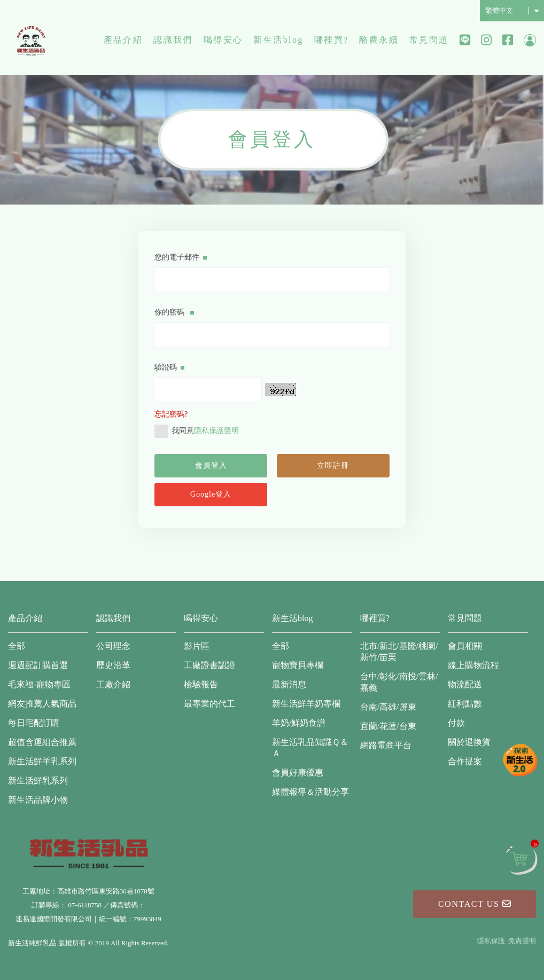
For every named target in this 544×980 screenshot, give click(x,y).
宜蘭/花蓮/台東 (388, 726)
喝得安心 (223, 40)
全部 (17, 646)
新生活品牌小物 (38, 800)
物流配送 (465, 684)
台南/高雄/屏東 (388, 707)
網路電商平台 (386, 745)
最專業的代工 (209, 704)
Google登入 (211, 494)
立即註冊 (333, 465)
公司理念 (113, 646)
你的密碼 (174, 312)
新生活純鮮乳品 (31, 40)
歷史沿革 (113, 665)
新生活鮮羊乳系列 (42, 761)
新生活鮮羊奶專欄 (306, 704)
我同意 (197, 431)
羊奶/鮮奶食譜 (299, 723)
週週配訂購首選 (38, 665)
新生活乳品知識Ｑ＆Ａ (310, 748)
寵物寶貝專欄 (298, 665)
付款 (456, 723)
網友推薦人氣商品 (42, 704)
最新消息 (289, 684)
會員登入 (211, 465)
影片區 (197, 646)
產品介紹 (123, 40)
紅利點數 (465, 704)
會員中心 (530, 40)
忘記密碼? (171, 414)
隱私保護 (491, 941)
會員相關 (465, 646)
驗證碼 (169, 367)
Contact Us (475, 904)
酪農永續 (379, 40)
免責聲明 (522, 941)
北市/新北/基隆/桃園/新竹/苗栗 (399, 652)
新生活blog (278, 40)
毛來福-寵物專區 (39, 684)
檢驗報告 (201, 684)
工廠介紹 (113, 684)
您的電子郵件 (181, 257)
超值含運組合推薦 (42, 742)
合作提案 (465, 761)
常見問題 (429, 40)
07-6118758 (85, 905)
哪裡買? (332, 40)
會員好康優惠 (298, 773)
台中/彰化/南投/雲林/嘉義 (399, 682)
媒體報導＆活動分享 (310, 792)
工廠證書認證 (209, 665)
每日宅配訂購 (34, 723)
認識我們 (173, 40)
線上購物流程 (473, 665)
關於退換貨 (469, 742)
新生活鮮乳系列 (38, 781)
